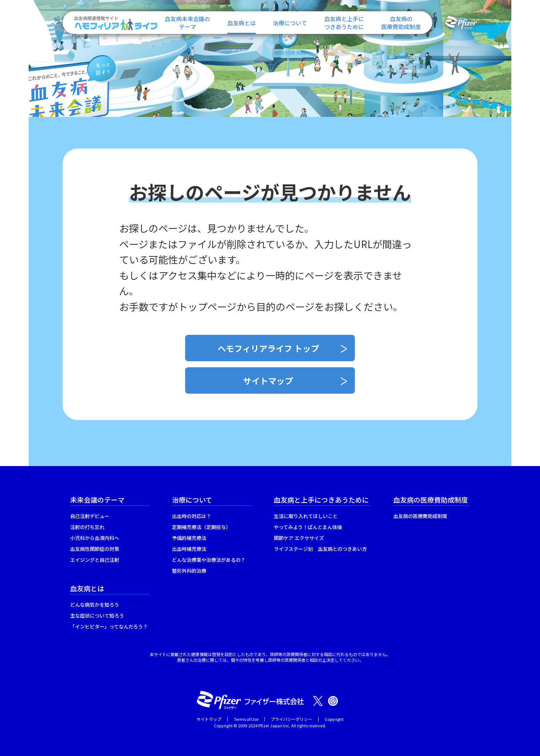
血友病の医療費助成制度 (431, 500)
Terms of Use (246, 719)
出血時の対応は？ (192, 516)
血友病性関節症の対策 (95, 549)
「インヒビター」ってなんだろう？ (109, 626)
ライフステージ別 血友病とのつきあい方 (320, 549)
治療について (290, 23)
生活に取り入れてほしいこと (306, 516)
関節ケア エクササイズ (299, 538)
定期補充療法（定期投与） (201, 527)
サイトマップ (268, 380)
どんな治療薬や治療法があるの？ (209, 560)
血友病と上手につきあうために (321, 500)
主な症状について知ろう (97, 616)
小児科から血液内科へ (95, 538)
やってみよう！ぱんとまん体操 (308, 527)
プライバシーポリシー (291, 719)
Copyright (334, 719)
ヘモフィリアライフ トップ (268, 348)
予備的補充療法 (189, 538)
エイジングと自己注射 (95, 560)
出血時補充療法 (189, 549)
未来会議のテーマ (97, 500)
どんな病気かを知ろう (95, 605)
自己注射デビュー (90, 516)
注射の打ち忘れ (87, 527)
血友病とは (242, 23)
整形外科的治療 (189, 571)
